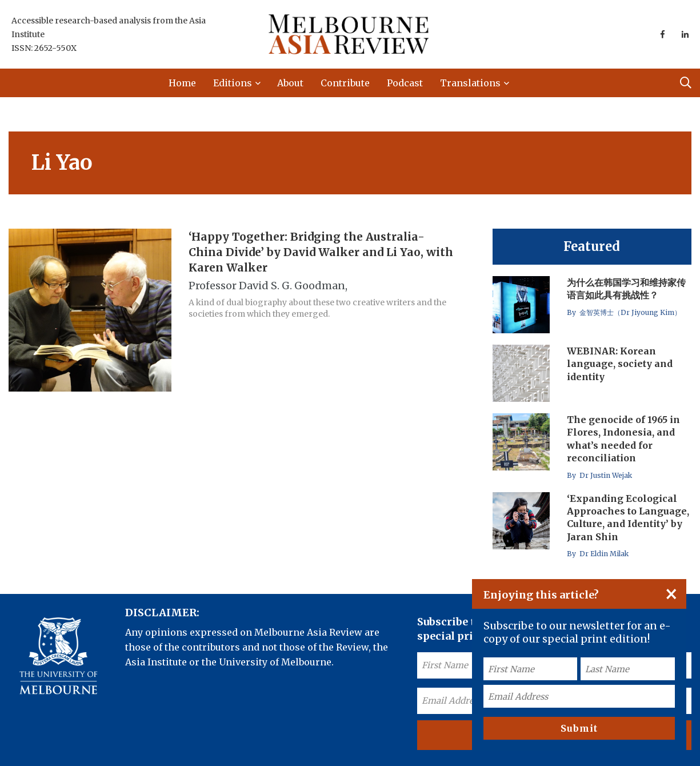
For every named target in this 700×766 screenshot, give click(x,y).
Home (182, 83)
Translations (470, 83)
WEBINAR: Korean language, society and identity (620, 364)
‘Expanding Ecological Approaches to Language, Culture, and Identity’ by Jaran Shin (628, 518)
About (290, 83)
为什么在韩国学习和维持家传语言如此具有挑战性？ (626, 289)
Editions (233, 83)
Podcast (405, 83)
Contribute (345, 83)
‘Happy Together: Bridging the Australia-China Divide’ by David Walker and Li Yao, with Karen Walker (321, 252)
